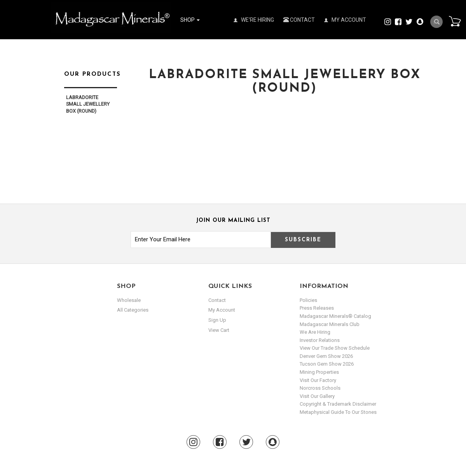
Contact (299, 20)
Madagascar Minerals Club (330, 324)
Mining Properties (319, 372)
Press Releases (317, 308)
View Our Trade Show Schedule (335, 348)
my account (222, 310)
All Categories (133, 310)
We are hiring (315, 332)
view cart (219, 330)
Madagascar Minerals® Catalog (335, 316)
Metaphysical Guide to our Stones (338, 412)
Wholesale (129, 300)
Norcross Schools (320, 388)
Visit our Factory (318, 380)
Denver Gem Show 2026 (326, 356)
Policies (308, 300)
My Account (345, 20)
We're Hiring (254, 20)
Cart (455, 21)
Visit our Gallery (317, 396)
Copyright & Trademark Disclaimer (338, 404)
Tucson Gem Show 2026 (327, 364)
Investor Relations (320, 340)
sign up (217, 320)
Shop (190, 20)
